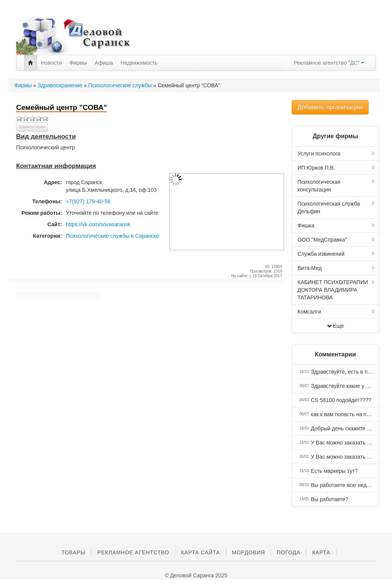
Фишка (336, 226)
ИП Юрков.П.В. (336, 168)
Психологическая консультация (336, 186)
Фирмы (78, 63)
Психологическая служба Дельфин (336, 208)
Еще (336, 326)
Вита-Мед (336, 268)
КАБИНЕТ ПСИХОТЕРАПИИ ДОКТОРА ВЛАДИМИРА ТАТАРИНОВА (336, 290)
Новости (51, 63)
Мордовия (248, 552)
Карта (321, 552)
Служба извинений (336, 254)
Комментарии (32, 127)
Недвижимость (139, 63)
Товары (73, 552)
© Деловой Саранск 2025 (196, 575)
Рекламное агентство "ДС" (329, 63)
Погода (288, 552)
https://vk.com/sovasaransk (98, 224)
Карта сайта (201, 552)
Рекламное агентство (133, 552)
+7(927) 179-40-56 (88, 201)
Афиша (104, 63)
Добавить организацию (330, 107)
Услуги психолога (336, 154)
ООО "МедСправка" (336, 240)
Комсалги (336, 312)
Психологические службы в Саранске (113, 236)
